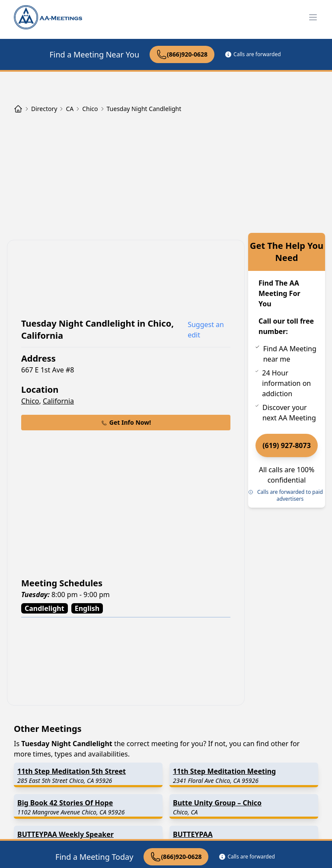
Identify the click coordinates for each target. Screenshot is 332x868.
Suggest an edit (206, 330)
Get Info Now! (126, 422)
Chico (30, 401)
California (58, 401)
